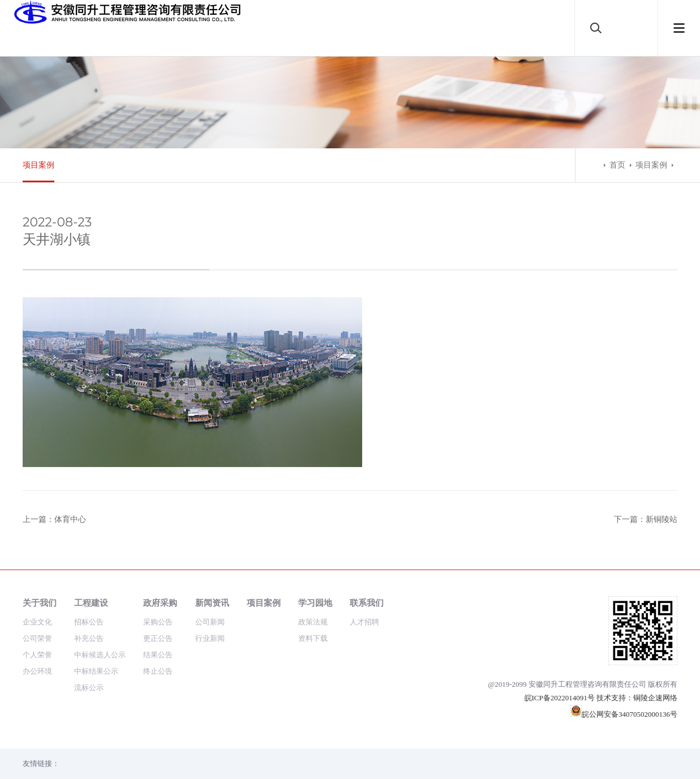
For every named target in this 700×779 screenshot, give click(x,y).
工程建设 (91, 603)
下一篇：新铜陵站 (646, 519)
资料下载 (313, 638)
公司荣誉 (37, 638)
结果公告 (158, 655)
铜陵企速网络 (655, 698)
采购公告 (158, 622)
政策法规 (313, 622)
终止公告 (158, 671)
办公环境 (37, 671)
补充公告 (89, 638)
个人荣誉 (37, 655)
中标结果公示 (96, 671)
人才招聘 (364, 622)
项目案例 (38, 165)
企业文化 (37, 622)
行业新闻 (210, 638)
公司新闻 (210, 622)
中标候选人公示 (100, 655)
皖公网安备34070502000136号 (624, 714)
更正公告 (158, 638)
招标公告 (89, 622)
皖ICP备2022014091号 (560, 698)
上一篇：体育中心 (54, 519)
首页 (617, 165)
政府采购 (160, 603)
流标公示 (89, 688)
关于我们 (40, 603)
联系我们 (367, 603)
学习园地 (315, 603)
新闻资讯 (212, 603)
